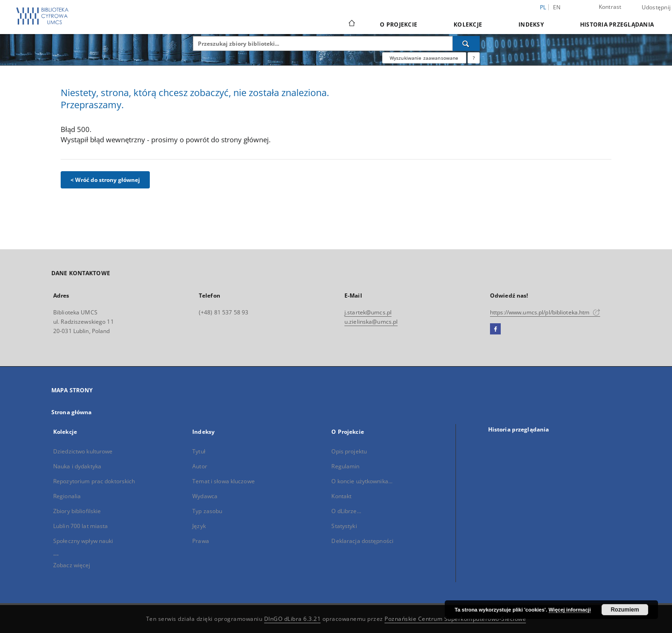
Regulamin (345, 466)
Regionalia (67, 496)
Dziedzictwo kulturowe (83, 451)
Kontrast (610, 7)
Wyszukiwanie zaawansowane (424, 58)
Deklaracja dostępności (362, 541)
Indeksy (531, 24)
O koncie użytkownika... (362, 481)
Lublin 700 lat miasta (81, 526)
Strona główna (72, 412)
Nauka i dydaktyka (77, 466)
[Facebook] (495, 329)
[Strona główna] (351, 24)
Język (199, 526)
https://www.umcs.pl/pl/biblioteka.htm (545, 312)
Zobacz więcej (72, 565)
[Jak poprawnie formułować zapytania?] (474, 58)
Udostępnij (656, 7)
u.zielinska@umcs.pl (371, 322)
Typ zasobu (207, 511)
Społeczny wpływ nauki (83, 541)
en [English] (557, 7)
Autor (200, 466)
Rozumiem (625, 610)
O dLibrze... (346, 511)
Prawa (201, 541)
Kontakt (341, 496)
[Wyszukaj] (466, 43)
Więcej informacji (570, 610)
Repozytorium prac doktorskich (94, 481)
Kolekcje (468, 24)
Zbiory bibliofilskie (77, 511)
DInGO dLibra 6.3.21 (293, 619)
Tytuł (199, 451)
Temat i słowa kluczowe (224, 481)
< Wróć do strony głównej (105, 180)
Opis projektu (349, 451)
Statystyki (344, 526)
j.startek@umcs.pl (368, 312)
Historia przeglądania (617, 24)
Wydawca (205, 496)
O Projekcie (399, 24)
